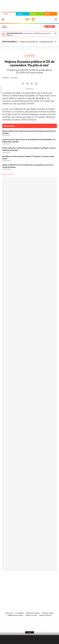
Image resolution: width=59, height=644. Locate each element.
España (5, 27)
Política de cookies (48, 613)
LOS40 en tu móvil (31, 615)
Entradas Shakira (46, 42)
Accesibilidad (19, 613)
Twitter (27, 84)
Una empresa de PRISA (30, 623)
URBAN (47, 14)
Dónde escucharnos (45, 615)
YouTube (25, 579)
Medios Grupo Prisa (30, 628)
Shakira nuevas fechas (29, 42)
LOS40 (5, 14)
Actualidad (29, 56)
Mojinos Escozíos (8, 174)
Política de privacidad (33, 613)
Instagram (16, 579)
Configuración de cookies (15, 615)
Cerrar (55, 33)
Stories (43, 579)
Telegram (36, 84)
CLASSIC (20, 14)
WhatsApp (32, 84)
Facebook (23, 84)
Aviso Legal (9, 613)
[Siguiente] (56, 42)
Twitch (38, 579)
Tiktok (21, 579)
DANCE (33, 14)
